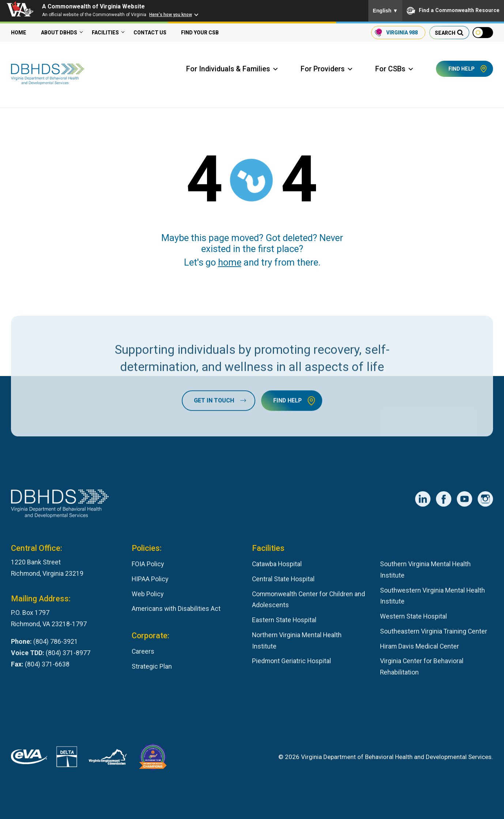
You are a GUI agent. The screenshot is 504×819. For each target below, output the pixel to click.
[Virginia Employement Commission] (108, 759)
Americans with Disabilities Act (176, 608)
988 (402, 33)
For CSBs (395, 69)
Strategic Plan (152, 666)
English (385, 11)
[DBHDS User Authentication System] (67, 758)
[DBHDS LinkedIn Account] (423, 499)
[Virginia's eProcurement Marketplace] (29, 759)
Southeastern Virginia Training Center (434, 631)
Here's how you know (171, 15)
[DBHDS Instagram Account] (485, 499)
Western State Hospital (413, 616)
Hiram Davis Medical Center (420, 646)
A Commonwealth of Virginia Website (93, 6)
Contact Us (150, 33)
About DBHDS (59, 33)
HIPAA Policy (150, 579)
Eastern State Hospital (284, 620)
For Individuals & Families (232, 69)
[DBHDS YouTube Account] (464, 499)
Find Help (462, 69)
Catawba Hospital (277, 564)
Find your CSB (200, 33)
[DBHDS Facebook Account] (444, 499)
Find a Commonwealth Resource (453, 11)
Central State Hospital (283, 579)
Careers (143, 651)
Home (19, 33)
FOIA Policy (148, 564)
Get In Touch (214, 436)
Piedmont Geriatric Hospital (292, 661)
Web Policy (148, 594)
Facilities (105, 33)
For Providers (327, 69)
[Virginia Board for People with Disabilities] (153, 759)
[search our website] (449, 33)
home (230, 262)
